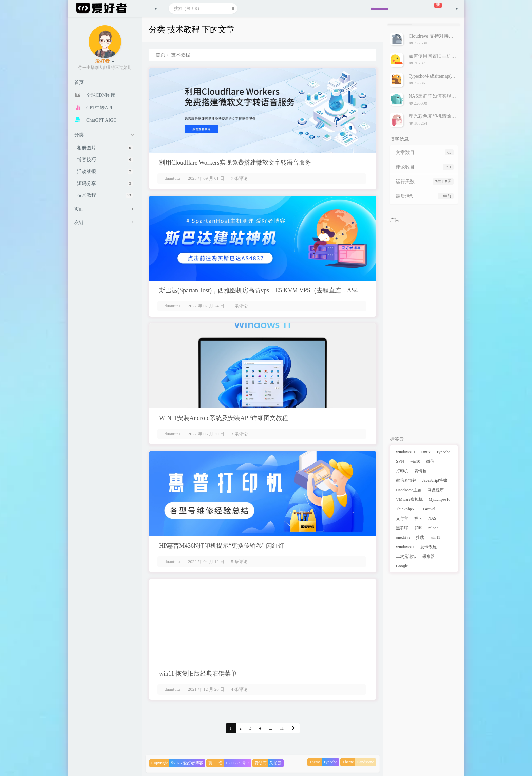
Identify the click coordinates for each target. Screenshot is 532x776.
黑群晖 (402, 528)
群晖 (418, 528)
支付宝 (402, 518)
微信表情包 (406, 480)
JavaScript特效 (435, 480)
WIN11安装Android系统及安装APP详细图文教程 (224, 418)
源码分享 (105, 183)
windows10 (405, 452)
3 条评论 (239, 434)
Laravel (429, 509)
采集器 (429, 556)
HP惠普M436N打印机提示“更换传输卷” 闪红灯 (222, 546)
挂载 (420, 537)
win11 (435, 537)
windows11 (405, 547)
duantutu (172, 178)
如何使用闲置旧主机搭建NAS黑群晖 (446, 56)
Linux (426, 452)
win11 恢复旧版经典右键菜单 (198, 674)
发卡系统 (429, 547)
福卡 (418, 518)
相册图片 (105, 148)
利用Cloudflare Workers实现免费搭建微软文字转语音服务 (235, 163)
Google (402, 566)
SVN (400, 461)
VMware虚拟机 (409, 499)
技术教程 (105, 195)
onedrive (403, 537)
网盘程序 (436, 490)
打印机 (402, 471)
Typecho (443, 452)
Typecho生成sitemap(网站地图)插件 (445, 76)
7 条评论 (239, 178)
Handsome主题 (409, 490)
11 (282, 728)
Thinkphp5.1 (406, 509)
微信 (430, 461)
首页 (160, 55)
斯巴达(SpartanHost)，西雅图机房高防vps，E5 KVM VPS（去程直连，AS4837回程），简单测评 (288, 290)
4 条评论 (239, 689)
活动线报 (105, 172)
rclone (433, 528)
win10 (415, 461)
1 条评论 (239, 306)
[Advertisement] (424, 328)
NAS (432, 518)
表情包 (420, 471)
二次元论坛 (406, 556)
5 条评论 (239, 561)
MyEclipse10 (439, 499)
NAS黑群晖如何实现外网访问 (439, 96)
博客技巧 (105, 160)
